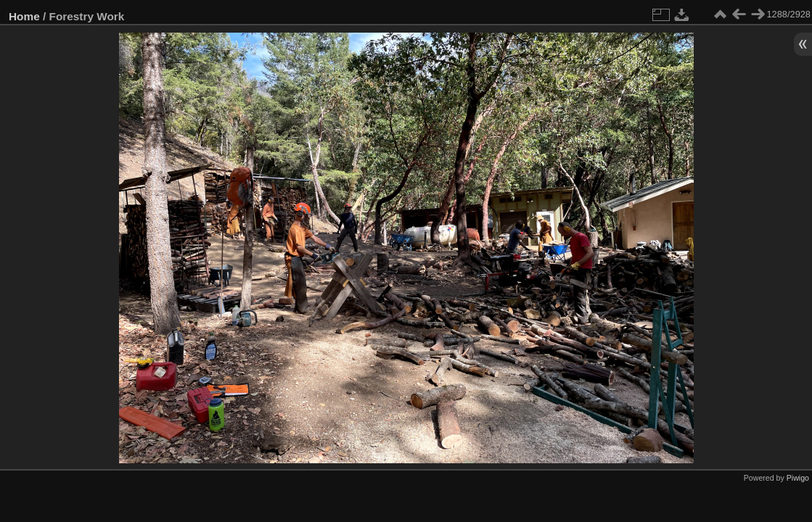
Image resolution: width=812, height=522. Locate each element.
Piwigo (798, 478)
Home (24, 16)
